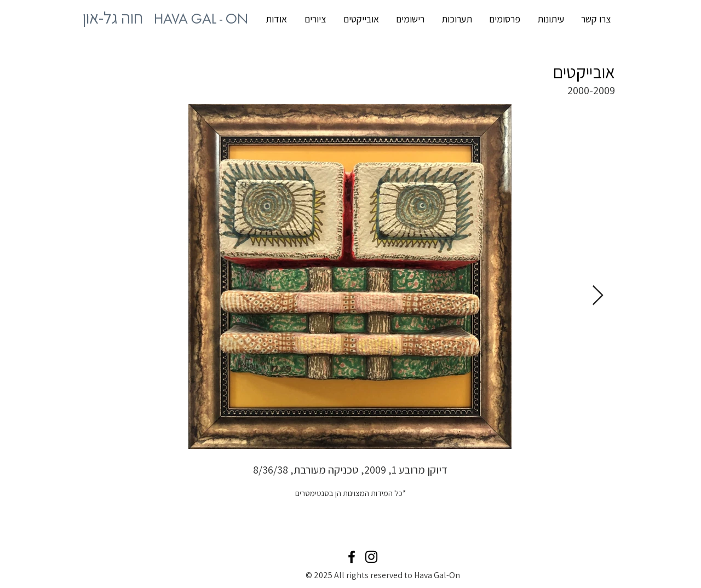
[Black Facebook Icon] (352, 557)
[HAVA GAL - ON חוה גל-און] (201, 19)
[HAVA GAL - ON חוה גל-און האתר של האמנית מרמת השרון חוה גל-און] (113, 17)
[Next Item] (598, 296)
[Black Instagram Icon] (371, 557)
